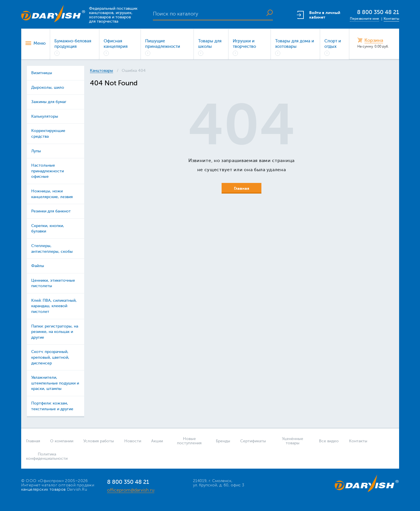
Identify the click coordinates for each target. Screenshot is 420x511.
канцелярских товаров (44, 489)
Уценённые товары (293, 441)
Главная (33, 441)
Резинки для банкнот (51, 211)
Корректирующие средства (48, 134)
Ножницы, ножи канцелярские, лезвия (52, 194)
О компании (62, 441)
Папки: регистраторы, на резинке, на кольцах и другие (55, 332)
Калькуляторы (45, 116)
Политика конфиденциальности (45, 456)
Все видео (329, 441)
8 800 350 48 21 (378, 12)
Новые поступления (189, 441)
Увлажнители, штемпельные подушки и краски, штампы (55, 383)
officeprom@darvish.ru (131, 490)
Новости (133, 441)
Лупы (36, 151)
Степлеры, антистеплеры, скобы (52, 249)
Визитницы (42, 73)
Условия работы (99, 441)
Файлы (38, 266)
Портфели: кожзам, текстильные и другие (52, 406)
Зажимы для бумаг (49, 102)
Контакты (391, 19)
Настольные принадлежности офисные (48, 171)
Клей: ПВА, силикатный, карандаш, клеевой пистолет (54, 306)
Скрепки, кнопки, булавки (48, 229)
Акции (157, 441)
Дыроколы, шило (48, 87)
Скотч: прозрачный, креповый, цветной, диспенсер (50, 357)
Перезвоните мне (364, 19)
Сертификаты (253, 441)
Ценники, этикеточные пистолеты (53, 283)
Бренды (223, 441)
